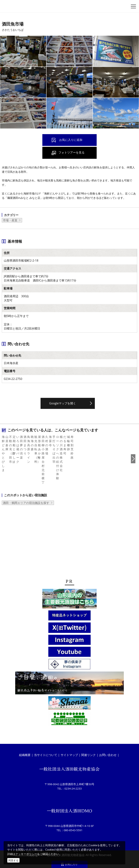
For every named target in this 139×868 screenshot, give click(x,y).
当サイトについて (46, 755)
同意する (13, 860)
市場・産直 (10, 220)
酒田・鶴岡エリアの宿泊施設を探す (26, 548)
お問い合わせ (108, 755)
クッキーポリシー (26, 854)
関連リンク (89, 755)
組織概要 (25, 755)
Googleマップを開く (63, 403)
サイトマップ (69, 755)
